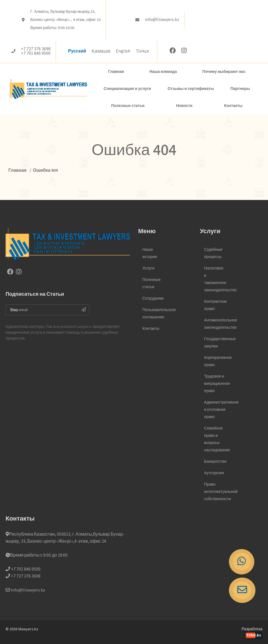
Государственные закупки (215, 343)
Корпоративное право (215, 361)
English (123, 51)
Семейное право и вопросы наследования (215, 439)
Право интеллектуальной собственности (215, 492)
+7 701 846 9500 (36, 54)
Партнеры (240, 89)
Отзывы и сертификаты (191, 89)
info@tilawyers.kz (162, 20)
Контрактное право (215, 305)
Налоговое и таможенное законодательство (215, 279)
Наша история (150, 253)
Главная (116, 72)
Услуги (148, 268)
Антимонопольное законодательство (215, 324)
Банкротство (215, 462)
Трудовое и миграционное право (215, 384)
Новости (184, 106)
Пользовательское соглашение (153, 314)
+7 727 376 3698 (36, 49)
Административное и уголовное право (215, 410)
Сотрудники (153, 299)
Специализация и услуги (127, 89)
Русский (77, 51)
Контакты (233, 106)
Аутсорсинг (214, 473)
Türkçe (143, 51)
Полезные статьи (128, 106)
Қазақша (101, 51)
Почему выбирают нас (224, 72)
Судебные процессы (213, 253)
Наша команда (163, 72)
